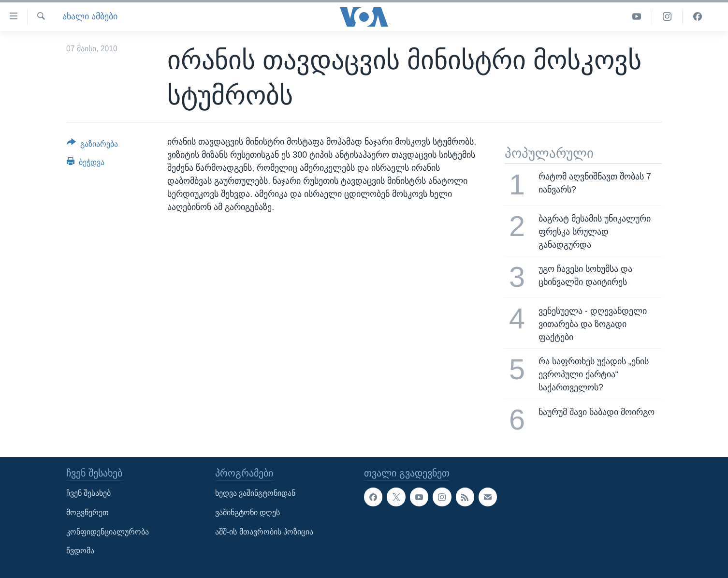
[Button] (92, 146)
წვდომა (80, 551)
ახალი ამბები (90, 16)
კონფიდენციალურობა (108, 531)
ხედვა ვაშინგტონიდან (255, 493)
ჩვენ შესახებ (88, 493)
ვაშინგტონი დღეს (248, 512)
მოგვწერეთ (87, 512)
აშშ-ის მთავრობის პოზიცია (264, 531)
